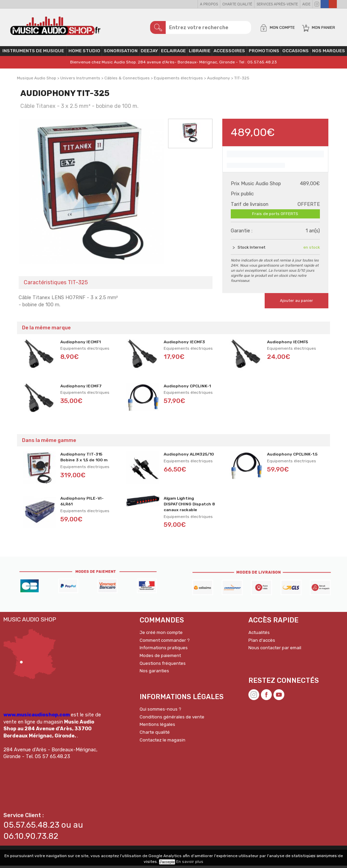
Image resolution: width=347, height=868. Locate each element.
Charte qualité (237, 4)
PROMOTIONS (264, 53)
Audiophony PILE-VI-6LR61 (82, 504)
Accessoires (229, 53)
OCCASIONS (295, 53)
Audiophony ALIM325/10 (189, 457)
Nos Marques (329, 53)
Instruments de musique (33, 53)
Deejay (149, 53)
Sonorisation (121, 53)
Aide (306, 4)
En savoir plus (190, 862)
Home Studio (84, 53)
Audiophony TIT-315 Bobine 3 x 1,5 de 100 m (84, 459)
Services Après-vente (277, 4)
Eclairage (173, 53)
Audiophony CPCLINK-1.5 (292, 457)
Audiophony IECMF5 (288, 344)
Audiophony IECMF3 (184, 344)
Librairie (200, 53)
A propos (209, 4)
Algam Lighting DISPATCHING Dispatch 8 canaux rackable (189, 506)
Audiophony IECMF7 (81, 388)
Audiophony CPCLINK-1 (187, 388)
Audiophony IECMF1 (80, 344)
